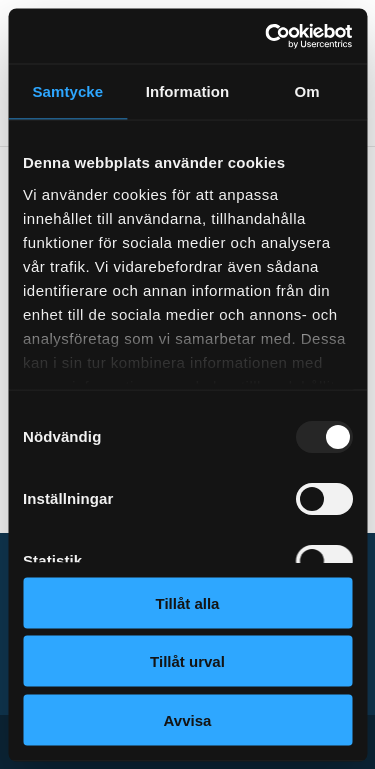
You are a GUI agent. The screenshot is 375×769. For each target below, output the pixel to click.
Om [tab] (307, 91)
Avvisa (188, 719)
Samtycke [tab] (67, 91)
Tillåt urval (187, 661)
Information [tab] (188, 91)
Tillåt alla (188, 602)
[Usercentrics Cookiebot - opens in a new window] (267, 36)
